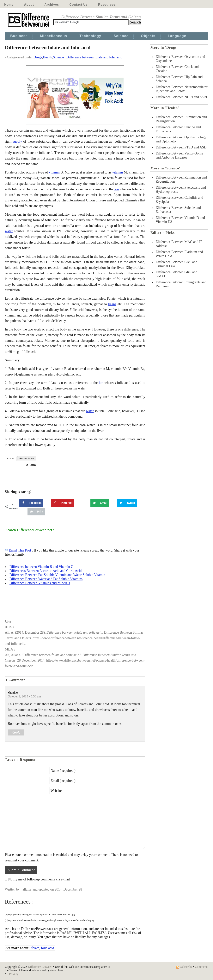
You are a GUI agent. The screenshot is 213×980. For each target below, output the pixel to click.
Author (11, 458)
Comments (202, 967)
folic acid (48, 948)
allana (31, 465)
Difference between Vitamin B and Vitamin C (41, 567)
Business (19, 36)
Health (47, 57)
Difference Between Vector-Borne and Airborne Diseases (179, 155)
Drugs (38, 57)
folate (35, 948)
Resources (107, 5)
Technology (90, 36)
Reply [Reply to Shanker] (16, 732)
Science (121, 36)
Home (9, 5)
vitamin (54, 172)
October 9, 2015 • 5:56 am (24, 696)
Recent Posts (27, 458)
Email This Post (20, 550)
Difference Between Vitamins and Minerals (40, 583)
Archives (52, 5)
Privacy (14, 974)
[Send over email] (100, 503)
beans (112, 304)
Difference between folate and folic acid (94, 57)
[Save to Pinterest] (63, 503)
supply (17, 141)
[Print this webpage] (36, 512)
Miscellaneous (54, 36)
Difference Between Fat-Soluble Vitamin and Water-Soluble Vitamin (57, 575)
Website (56, 791)
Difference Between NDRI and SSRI (181, 97)
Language (177, 36)
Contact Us (79, 5)
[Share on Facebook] (31, 503)
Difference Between (40, 967)
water (9, 231)
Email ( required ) (63, 781)
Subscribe (186, 967)
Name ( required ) (63, 771)
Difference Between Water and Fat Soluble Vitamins (46, 579)
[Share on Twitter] (127, 503)
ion (116, 189)
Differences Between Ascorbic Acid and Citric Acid (46, 571)
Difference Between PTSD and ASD (181, 147)
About (29, 5)
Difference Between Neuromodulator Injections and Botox (182, 89)
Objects (148, 36)
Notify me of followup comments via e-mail (39, 879)
